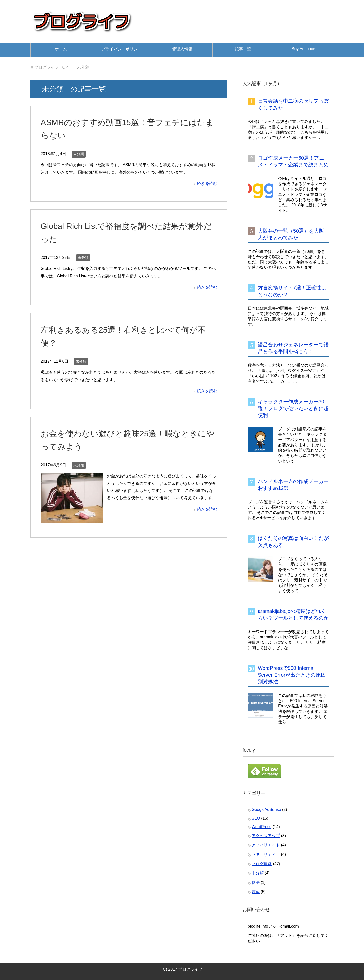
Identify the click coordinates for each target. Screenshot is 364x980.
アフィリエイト (266, 845)
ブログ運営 (262, 864)
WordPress (261, 827)
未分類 (79, 154)
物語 (256, 882)
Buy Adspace (303, 49)
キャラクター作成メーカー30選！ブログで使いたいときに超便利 (293, 408)
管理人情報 (182, 49)
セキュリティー (266, 854)
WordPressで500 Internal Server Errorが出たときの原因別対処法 (292, 675)
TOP (51, 67)
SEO (256, 818)
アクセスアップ (266, 836)
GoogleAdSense (266, 810)
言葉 (256, 892)
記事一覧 (243, 49)
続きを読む (207, 184)
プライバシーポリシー (122, 49)
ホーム (61, 49)
